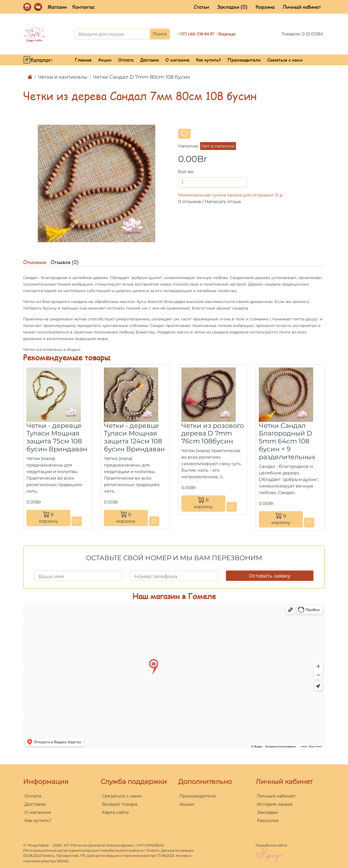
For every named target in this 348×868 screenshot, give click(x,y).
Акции (105, 60)
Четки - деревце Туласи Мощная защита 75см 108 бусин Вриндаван (57, 437)
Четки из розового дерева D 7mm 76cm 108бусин (213, 433)
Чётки (29, 302)
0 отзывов (190, 202)
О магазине (177, 60)
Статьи (201, 7)
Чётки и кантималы (63, 77)
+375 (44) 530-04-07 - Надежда (207, 34)
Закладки (267, 812)
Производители (244, 60)
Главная (83, 60)
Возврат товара (120, 804)
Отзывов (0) (65, 262)
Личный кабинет (302, 7)
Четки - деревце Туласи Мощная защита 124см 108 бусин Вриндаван (134, 437)
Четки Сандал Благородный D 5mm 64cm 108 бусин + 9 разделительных (287, 441)
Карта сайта (115, 812)
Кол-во (186, 172)
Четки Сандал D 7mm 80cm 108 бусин (142, 77)
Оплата (126, 60)
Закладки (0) (232, 7)
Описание (35, 262)
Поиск (160, 34)
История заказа (275, 804)
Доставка (149, 60)
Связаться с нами (285, 60)
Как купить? (208, 60)
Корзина (265, 7)
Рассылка (268, 821)
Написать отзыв (223, 202)
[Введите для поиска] (112, 34)
